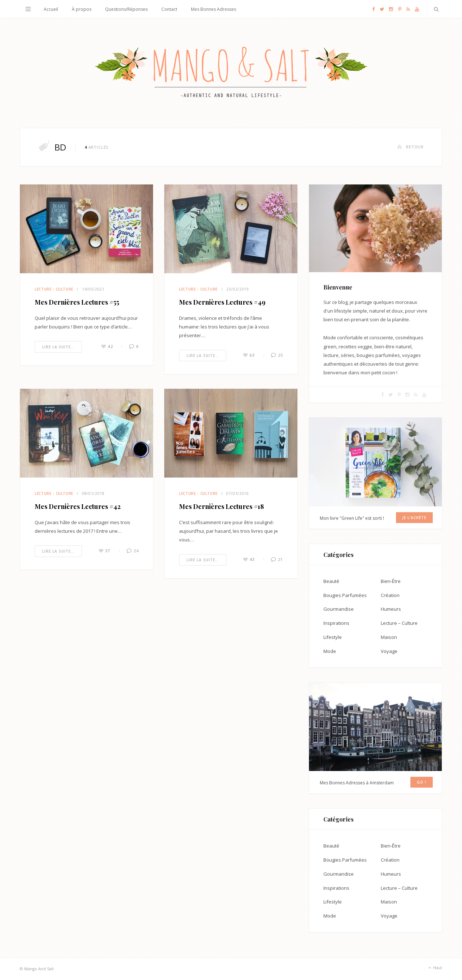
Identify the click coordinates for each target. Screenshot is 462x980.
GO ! (422, 782)
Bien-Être (391, 581)
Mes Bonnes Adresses (213, 9)
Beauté (331, 581)
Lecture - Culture (54, 289)
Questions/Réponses (126, 9)
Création (390, 595)
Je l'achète (414, 518)
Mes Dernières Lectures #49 (222, 302)
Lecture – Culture (399, 623)
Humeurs (391, 609)
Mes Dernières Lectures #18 (221, 506)
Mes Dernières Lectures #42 (78, 506)
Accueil (51, 9)
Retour (410, 147)
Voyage (389, 651)
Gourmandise (339, 609)
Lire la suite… (58, 347)
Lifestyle (333, 637)
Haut (435, 968)
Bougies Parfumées (345, 595)
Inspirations (336, 623)
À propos (82, 9)
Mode (330, 651)
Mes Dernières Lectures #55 (77, 302)
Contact (169, 9)
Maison (389, 637)
